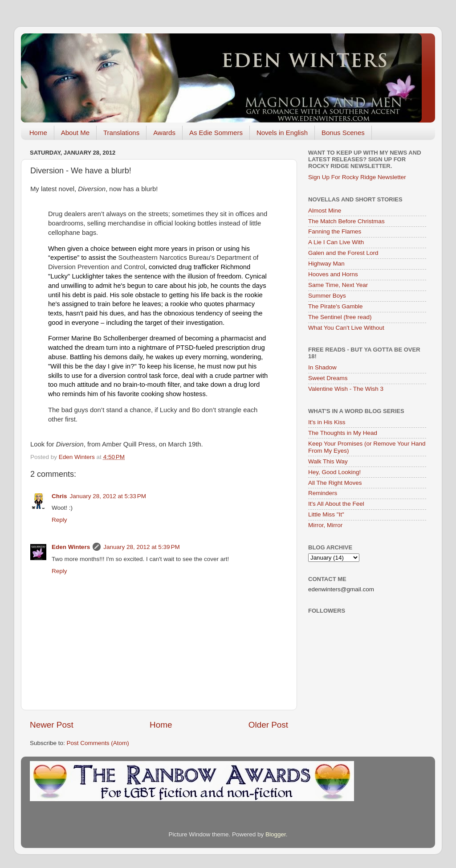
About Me (75, 133)
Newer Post (52, 725)
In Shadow (322, 367)
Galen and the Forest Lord (343, 253)
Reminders (323, 493)
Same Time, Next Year (338, 285)
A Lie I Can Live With (336, 242)
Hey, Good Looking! (334, 472)
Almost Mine (325, 211)
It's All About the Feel (336, 504)
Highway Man (326, 264)
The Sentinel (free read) (340, 317)
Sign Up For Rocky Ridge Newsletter (357, 177)
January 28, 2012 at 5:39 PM (142, 547)
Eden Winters (71, 547)
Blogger (276, 834)
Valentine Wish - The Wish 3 (346, 389)
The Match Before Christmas (346, 221)
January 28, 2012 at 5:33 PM (108, 496)
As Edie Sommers (216, 133)
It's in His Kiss (327, 422)
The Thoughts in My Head (343, 433)
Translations (121, 133)
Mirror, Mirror (325, 525)
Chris (59, 496)
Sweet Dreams (328, 378)
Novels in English (282, 133)
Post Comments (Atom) (98, 743)
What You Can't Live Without (346, 328)
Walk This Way (328, 461)
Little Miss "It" (326, 514)
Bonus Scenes (343, 133)
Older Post (268, 725)
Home (38, 133)
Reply (59, 520)
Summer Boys (327, 296)
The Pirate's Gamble (336, 306)
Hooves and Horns (333, 274)
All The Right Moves (335, 483)
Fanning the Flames (335, 231)
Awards (164, 133)
